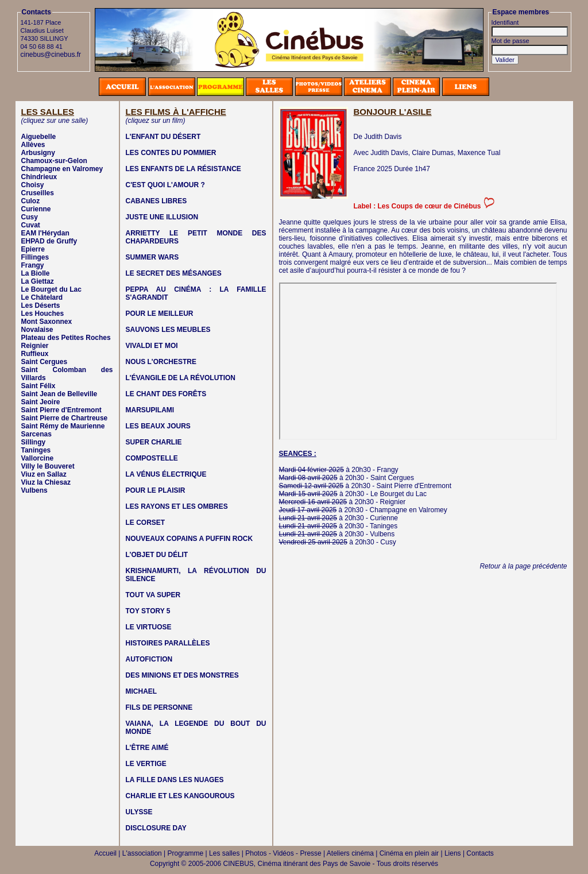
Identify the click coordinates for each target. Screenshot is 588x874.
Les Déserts (41, 305)
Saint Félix (38, 386)
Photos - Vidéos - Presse (283, 853)
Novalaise (37, 330)
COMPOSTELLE (152, 458)
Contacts (480, 853)
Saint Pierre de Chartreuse (65, 418)
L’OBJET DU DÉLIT (157, 555)
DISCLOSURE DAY (156, 828)
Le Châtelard (42, 297)
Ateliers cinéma (350, 853)
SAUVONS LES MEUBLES (168, 330)
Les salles (224, 853)
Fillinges (35, 257)
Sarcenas (36, 434)
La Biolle (36, 273)
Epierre (33, 249)
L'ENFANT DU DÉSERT (163, 137)
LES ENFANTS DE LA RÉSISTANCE (183, 169)
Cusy (30, 217)
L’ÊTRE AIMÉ (147, 748)
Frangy (33, 265)
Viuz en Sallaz (44, 474)
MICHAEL (142, 691)
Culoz (31, 201)
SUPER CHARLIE (154, 442)
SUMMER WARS (152, 257)
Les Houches (43, 314)
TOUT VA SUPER (153, 595)
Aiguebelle (39, 137)
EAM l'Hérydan (45, 233)
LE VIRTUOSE (149, 627)
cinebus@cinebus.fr (51, 55)
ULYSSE (139, 812)
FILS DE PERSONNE (159, 707)
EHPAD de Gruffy (49, 241)
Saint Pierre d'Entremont (61, 410)
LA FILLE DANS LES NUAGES (175, 780)
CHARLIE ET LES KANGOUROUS (180, 796)
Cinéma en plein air (409, 853)
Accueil (105, 853)
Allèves (33, 145)
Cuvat (31, 225)
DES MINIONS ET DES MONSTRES (182, 675)
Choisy (33, 185)
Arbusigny (38, 153)
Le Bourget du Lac (51, 289)
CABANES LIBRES (156, 201)
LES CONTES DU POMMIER (171, 153)
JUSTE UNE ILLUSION (162, 217)
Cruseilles (38, 193)
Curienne (36, 209)
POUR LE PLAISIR (156, 490)
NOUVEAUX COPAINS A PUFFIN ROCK (189, 539)
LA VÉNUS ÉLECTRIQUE (166, 474)
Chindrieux (39, 177)
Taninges (36, 450)
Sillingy (34, 442)
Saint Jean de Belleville (59, 394)
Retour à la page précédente (523, 566)
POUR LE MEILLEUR (160, 314)
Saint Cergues (45, 362)
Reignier (35, 346)
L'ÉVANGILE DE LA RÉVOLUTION (181, 378)
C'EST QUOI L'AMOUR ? (165, 185)
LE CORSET (146, 523)
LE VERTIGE (146, 764)
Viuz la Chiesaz (46, 482)
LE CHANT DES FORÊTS (166, 394)
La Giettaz (38, 281)
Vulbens (34, 490)
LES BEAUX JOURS (158, 426)
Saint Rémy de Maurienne (63, 426)
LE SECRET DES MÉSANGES (174, 273)
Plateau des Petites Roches (66, 338)
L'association (142, 853)
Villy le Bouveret (48, 466)
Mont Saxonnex (47, 322)
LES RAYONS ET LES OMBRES (177, 506)
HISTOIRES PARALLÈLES (168, 643)
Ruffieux (35, 354)
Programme (186, 853)
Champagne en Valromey (62, 169)
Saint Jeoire (41, 402)
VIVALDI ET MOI (152, 346)
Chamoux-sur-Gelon (54, 161)
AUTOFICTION (149, 659)
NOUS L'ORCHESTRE (161, 362)
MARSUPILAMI (150, 410)
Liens (453, 853)
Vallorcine (38, 458)
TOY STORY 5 (148, 611)
